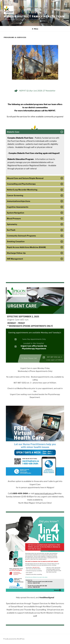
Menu (35, 29)
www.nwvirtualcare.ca (44, 493)
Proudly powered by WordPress (14, 639)
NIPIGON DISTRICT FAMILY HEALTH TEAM (34, 17)
